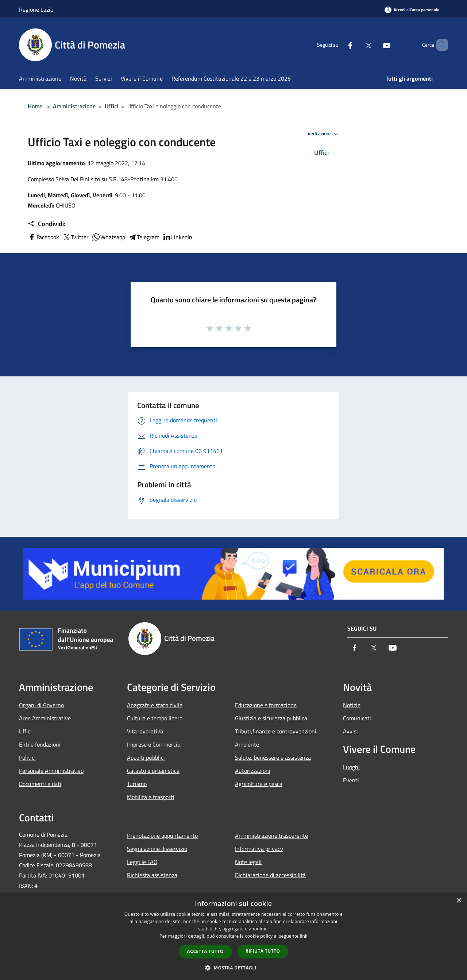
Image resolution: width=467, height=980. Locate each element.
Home (35, 106)
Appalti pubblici (146, 758)
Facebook (43, 237)
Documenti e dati (40, 784)
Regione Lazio (36, 9)
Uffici (111, 106)
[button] (233, 968)
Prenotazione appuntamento (162, 836)
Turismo (137, 784)
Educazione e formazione (266, 705)
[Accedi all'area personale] (412, 10)
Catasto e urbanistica (153, 771)
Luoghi (351, 767)
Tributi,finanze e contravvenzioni (276, 731)
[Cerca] (439, 45)
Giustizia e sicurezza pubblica (271, 718)
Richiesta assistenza (152, 875)
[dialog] (233, 936)
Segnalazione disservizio (157, 849)
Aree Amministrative (45, 718)
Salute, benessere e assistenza (273, 758)
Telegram (144, 237)
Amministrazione (74, 106)
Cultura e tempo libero (155, 718)
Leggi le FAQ (142, 862)
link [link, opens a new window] (304, 936)
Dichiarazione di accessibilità (270, 875)
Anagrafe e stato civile (155, 705)
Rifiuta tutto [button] (263, 951)
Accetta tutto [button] (205, 951)
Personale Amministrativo (51, 771)
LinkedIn (177, 237)
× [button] (459, 901)
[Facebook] (338, 45)
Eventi (351, 780)
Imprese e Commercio (154, 744)
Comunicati (357, 718)
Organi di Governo (41, 705)
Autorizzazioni (253, 771)
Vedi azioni (324, 134)
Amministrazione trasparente (271, 836)
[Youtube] (374, 45)
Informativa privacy (259, 849)
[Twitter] (356, 45)
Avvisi (350, 731)
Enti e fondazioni (40, 744)
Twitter (75, 237)
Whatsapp (108, 237)
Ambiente (247, 744)
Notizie (352, 705)
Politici (27, 758)
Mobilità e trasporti (151, 797)
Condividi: (47, 224)
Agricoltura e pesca (259, 784)
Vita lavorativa (145, 731)
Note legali (248, 862)
